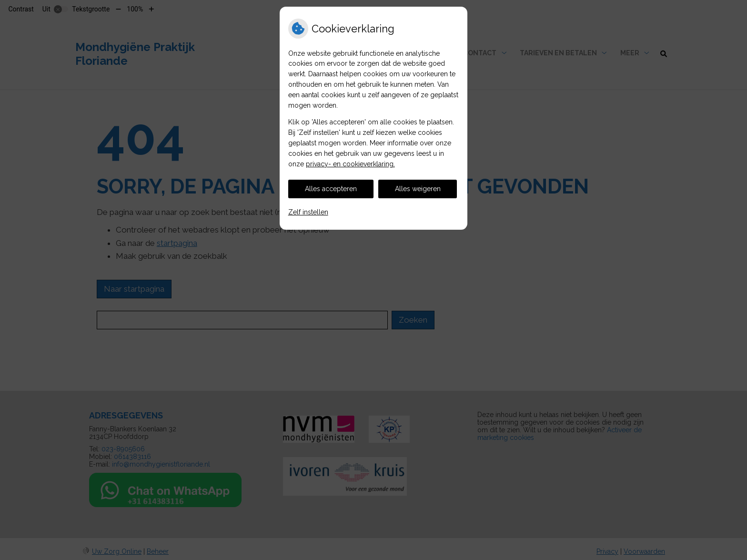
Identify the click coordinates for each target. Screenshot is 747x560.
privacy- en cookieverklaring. (350, 164)
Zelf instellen (308, 212)
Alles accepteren (331, 189)
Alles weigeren (418, 189)
